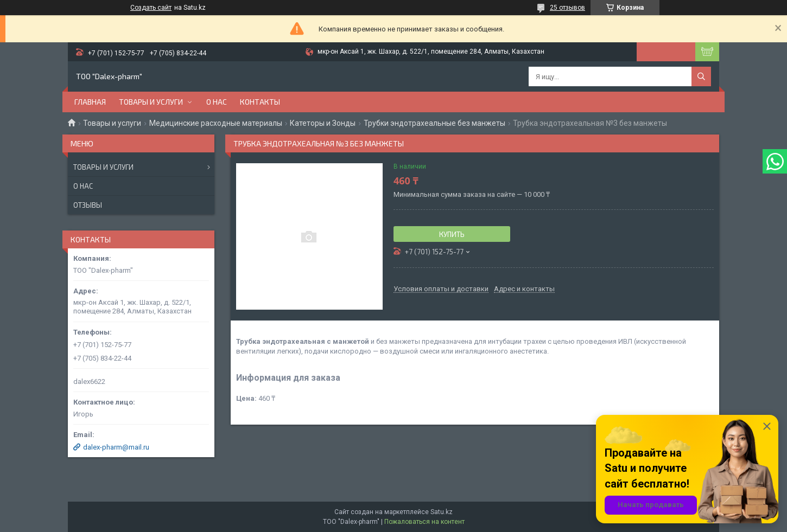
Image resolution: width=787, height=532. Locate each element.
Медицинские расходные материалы (216, 123)
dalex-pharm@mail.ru (116, 447)
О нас (217, 102)
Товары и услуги (151, 102)
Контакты (260, 102)
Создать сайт (151, 8)
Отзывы (88, 205)
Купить (452, 234)
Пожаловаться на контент (424, 522)
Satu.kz (442, 512)
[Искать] (701, 76)
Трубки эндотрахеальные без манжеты (434, 123)
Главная (90, 102)
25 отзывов (567, 8)
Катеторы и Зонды (323, 123)
